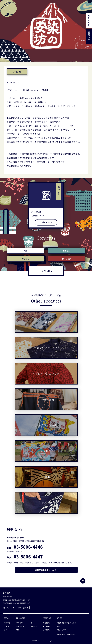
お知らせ (17, 72)
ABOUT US (47, 618)
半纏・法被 (20, 626)
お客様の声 (67, 259)
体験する (7, 623)
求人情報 (46, 630)
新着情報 (46, 623)
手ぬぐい (20, 623)
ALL (25, 251)
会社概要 (46, 626)
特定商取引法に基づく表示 (66, 623)
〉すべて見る (46, 271)
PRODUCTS (21, 618)
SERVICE (7, 618)
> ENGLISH (61, 634)
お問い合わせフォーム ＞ (46, 570)
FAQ (58, 626)
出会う (6, 626)
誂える (6, 630)
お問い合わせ (23, 608)
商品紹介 (67, 251)
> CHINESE (71, 634)
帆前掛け (34, 626)
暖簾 (18, 630)
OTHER (59, 618)
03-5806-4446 (25, 547)
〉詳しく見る (46, 222)
